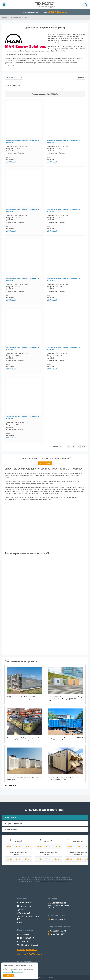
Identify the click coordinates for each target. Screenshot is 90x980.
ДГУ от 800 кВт (24, 913)
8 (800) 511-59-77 (58, 12)
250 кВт (28, 859)
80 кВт (18, 846)
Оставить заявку (45, 464)
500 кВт (58, 846)
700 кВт (49, 859)
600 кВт (39, 859)
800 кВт (58, 859)
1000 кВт (69, 846)
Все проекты (9, 785)
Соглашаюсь (8, 975)
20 (64, 447)
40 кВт (9, 846)
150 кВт (9, 859)
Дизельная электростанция (23, 141)
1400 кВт (79, 859)
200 (79, 447)
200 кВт (18, 859)
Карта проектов (25, 903)
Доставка (22, 910)
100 (74, 447)
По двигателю (10, 830)
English (21, 923)
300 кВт (39, 846)
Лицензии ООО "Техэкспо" (30, 954)
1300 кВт (69, 859)
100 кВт (27, 846)
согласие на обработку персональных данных (55, 881)
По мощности (10, 817)
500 (84, 447)
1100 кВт (79, 846)
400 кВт (49, 846)
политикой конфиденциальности (13, 972)
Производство (24, 906)
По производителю (13, 823)
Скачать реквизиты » (27, 950)
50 (69, 447)
